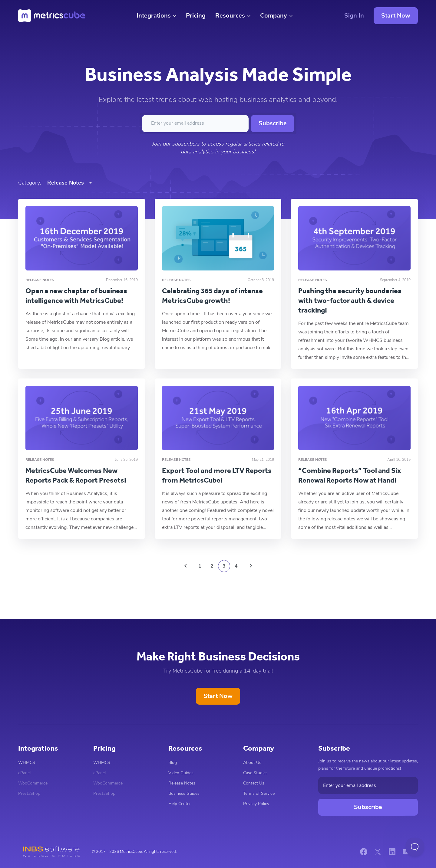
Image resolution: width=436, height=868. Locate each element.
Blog (173, 763)
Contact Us (254, 783)
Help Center (180, 804)
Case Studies (255, 773)
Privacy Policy (256, 804)
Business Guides (184, 793)
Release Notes (182, 783)
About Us (252, 763)
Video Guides (181, 773)
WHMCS (27, 763)
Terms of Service (259, 793)
